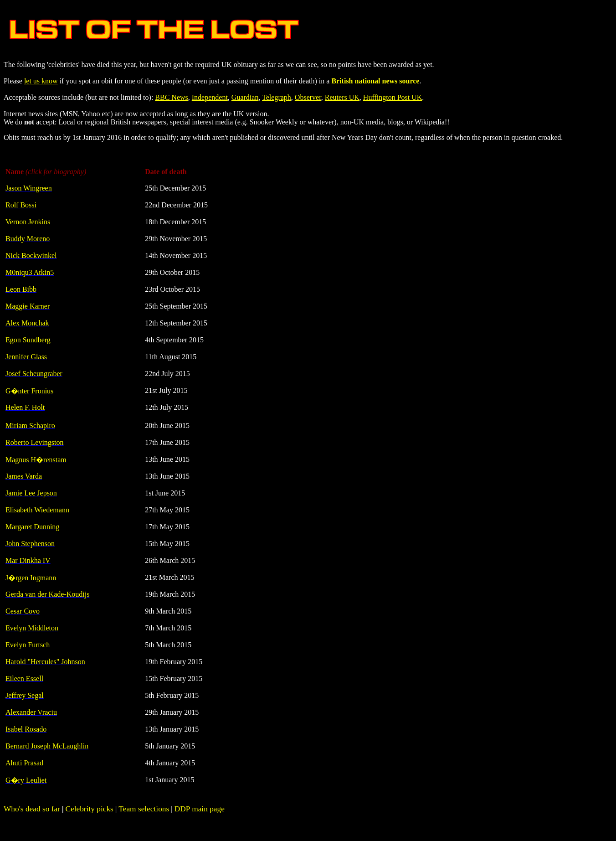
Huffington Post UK (393, 97)
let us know (41, 81)
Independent (210, 97)
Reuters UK (342, 97)
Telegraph (277, 97)
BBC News (171, 97)
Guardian (245, 97)
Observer (308, 97)
